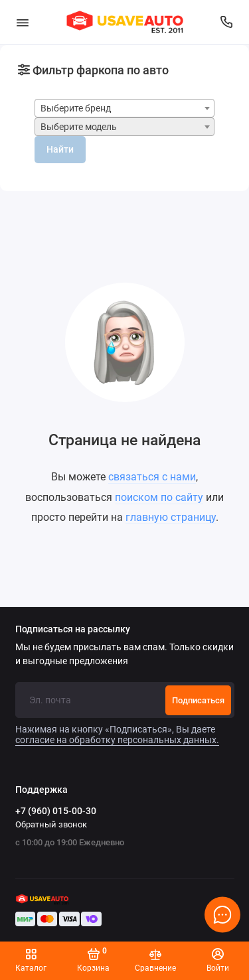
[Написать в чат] (222, 914)
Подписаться (198, 700)
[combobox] (124, 108)
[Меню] (23, 22)
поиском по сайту (159, 497)
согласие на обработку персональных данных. (117, 740)
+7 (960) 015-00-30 (56, 811)
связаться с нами (152, 477)
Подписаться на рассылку (73, 630)
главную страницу (171, 517)
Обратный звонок (51, 824)
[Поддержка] (227, 22)
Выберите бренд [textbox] (76, 108)
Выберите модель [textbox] (79, 127)
